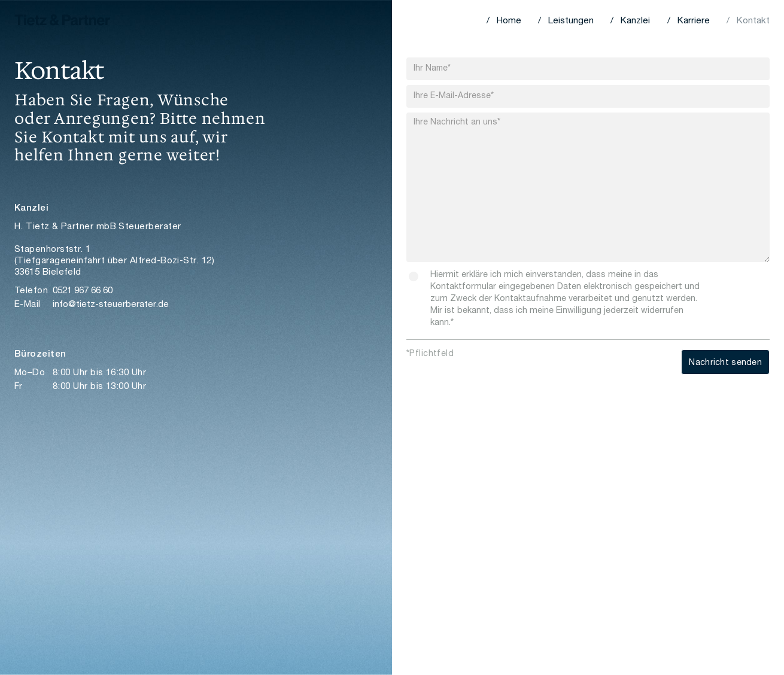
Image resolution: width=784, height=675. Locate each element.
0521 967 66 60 (83, 291)
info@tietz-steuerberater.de (111, 305)
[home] (62, 21)
